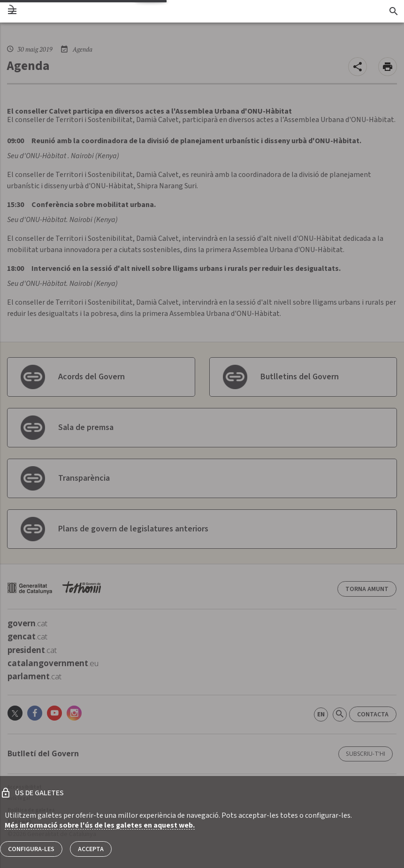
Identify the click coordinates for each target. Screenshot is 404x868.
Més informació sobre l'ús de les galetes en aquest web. (100, 825)
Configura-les (31, 849)
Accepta (91, 849)
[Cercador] (393, 11)
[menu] (12, 11)
